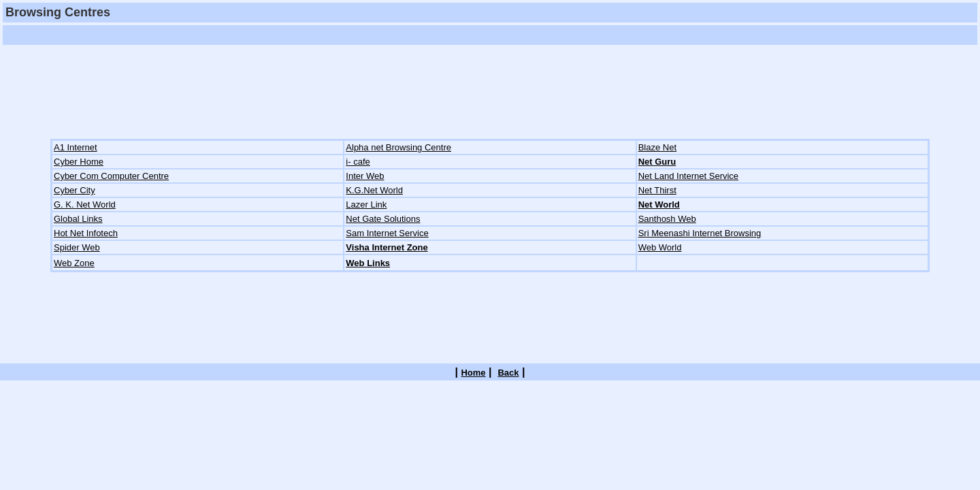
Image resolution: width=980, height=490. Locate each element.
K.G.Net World (374, 190)
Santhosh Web (667, 219)
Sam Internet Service (387, 233)
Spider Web (77, 247)
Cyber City (75, 190)
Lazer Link (366, 205)
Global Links (78, 219)
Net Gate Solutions (383, 219)
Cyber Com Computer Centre (111, 176)
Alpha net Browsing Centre (398, 147)
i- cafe (358, 162)
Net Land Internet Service (688, 176)
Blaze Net (657, 147)
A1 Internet (76, 147)
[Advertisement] (253, 35)
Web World (660, 247)
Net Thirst (657, 190)
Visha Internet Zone (387, 247)
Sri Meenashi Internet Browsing (700, 233)
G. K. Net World (85, 205)
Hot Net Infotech (86, 233)
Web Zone (74, 263)
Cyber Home (79, 162)
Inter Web (365, 176)
